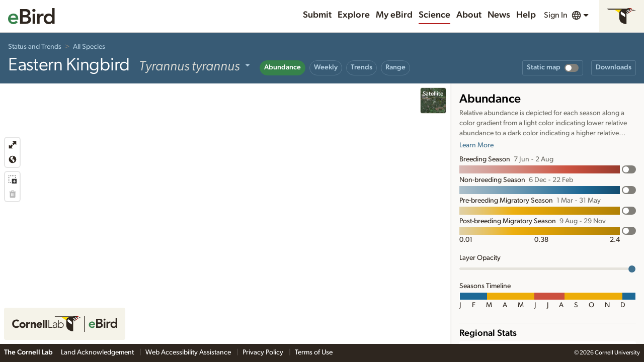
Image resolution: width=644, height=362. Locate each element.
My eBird (394, 15)
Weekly (326, 67)
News (499, 15)
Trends (361, 67)
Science (434, 15)
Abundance (283, 67)
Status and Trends (35, 47)
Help (526, 15)
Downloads (614, 67)
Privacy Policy (264, 352)
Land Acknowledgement (98, 352)
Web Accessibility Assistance (189, 352)
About (469, 15)
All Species (89, 47)
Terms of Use (314, 352)
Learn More (476, 145)
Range (395, 67)
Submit (317, 15)
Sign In (556, 15)
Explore (354, 15)
